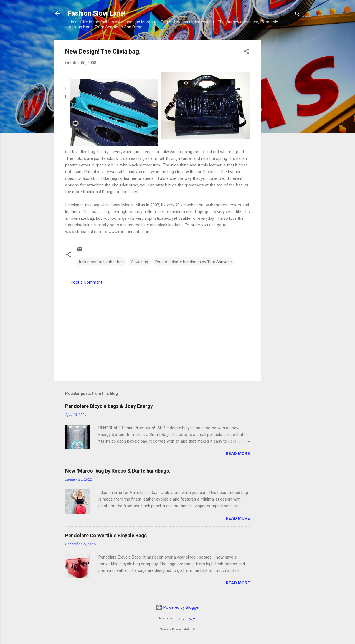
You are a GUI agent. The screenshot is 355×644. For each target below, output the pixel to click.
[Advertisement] (283, 123)
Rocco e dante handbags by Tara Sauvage (194, 262)
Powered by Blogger (178, 607)
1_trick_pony (190, 618)
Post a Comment (86, 282)
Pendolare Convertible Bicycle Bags (106, 535)
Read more (238, 454)
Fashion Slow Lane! (97, 13)
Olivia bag (140, 262)
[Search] (298, 15)
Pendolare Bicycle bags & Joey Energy (109, 406)
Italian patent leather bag (101, 262)
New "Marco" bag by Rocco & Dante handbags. (118, 471)
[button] (247, 52)
